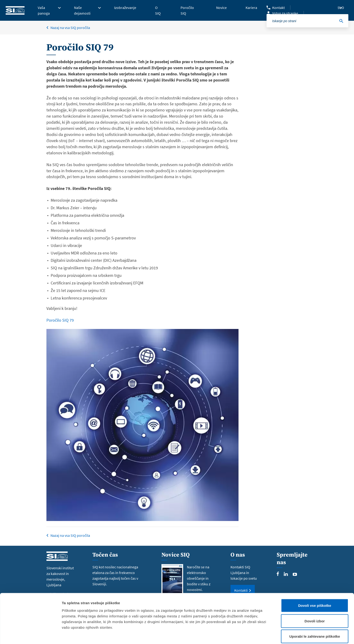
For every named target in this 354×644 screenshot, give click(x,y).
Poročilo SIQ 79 (60, 320)
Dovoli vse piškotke (315, 582)
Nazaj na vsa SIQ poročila (70, 535)
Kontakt (278, 8)
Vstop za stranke (285, 13)
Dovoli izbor (315, 598)
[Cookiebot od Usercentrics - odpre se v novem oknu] (31, 635)
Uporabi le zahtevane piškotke (315, 613)
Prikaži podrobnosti (246, 635)
